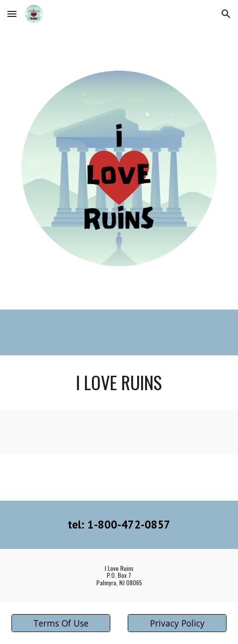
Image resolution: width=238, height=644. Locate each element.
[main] (119, 382)
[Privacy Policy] (177, 623)
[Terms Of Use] (61, 623)
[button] (12, 14)
